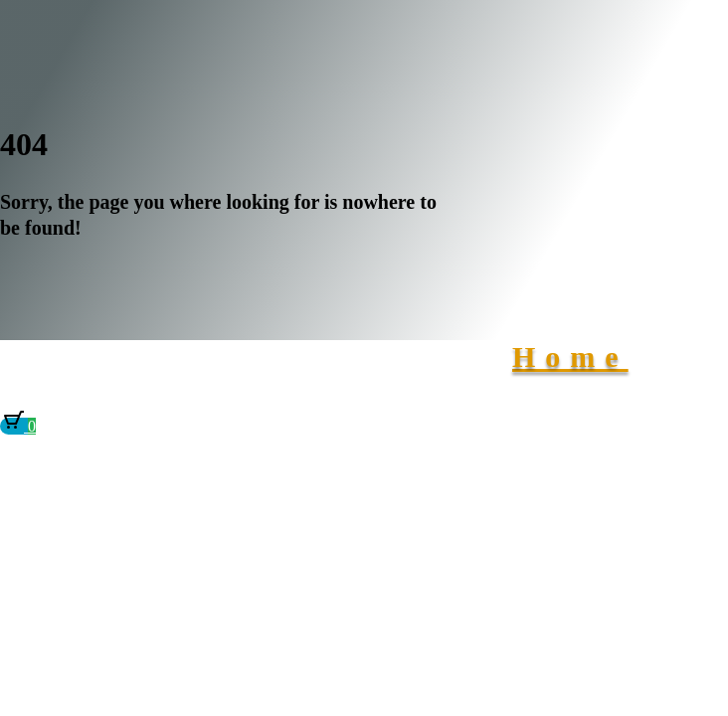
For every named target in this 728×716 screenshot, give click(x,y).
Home (570, 357)
